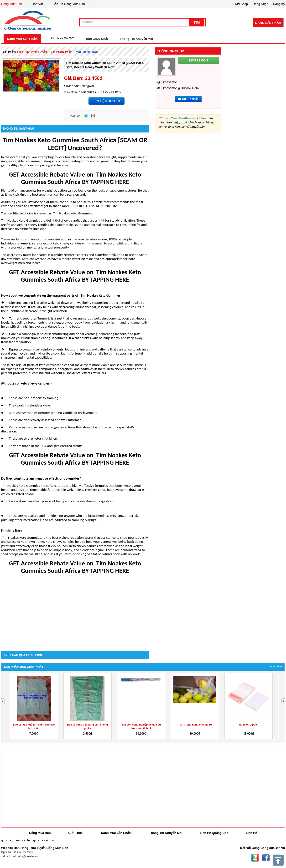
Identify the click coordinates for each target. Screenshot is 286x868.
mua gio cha (22, 840)
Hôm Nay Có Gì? (62, 38)
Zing (93, 116)
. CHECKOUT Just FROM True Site (94, 206)
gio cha (6, 840)
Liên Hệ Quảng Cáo (214, 833)
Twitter (86, 116)
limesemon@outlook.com (180, 88)
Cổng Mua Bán (12, 4)
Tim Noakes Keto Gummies (72, 213)
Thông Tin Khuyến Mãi (136, 39)
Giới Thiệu (76, 833)
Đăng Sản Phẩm (268, 23)
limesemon (169, 82)
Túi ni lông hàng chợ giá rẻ (195, 725)
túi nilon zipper (249, 725)
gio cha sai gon (44, 840)
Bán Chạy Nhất (97, 39)
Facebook (266, 858)
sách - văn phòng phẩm (32, 52)
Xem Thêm (276, 666)
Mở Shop (242, 4)
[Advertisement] (75, 611)
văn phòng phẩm (62, 52)
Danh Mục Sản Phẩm (22, 39)
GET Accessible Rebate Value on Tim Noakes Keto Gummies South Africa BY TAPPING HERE (75, 178)
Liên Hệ (252, 833)
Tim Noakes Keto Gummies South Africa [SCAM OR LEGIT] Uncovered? (75, 144)
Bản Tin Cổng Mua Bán (69, 4)
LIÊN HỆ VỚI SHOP (107, 101)
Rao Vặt (37, 4)
